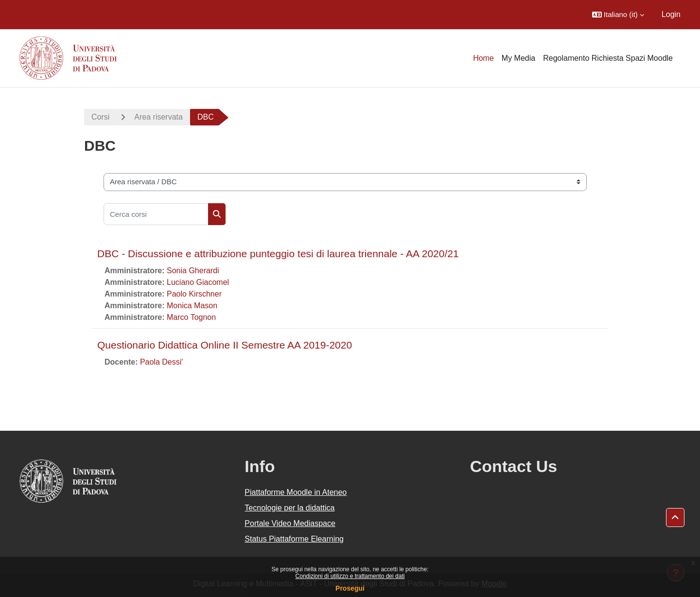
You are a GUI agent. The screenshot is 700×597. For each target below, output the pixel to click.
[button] (618, 15)
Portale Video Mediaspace (290, 523)
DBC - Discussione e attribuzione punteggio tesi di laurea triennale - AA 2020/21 (278, 254)
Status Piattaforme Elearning (294, 539)
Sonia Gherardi (193, 271)
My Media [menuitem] (518, 58)
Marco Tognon (191, 317)
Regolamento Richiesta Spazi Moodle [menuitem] (608, 58)
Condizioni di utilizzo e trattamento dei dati (350, 576)
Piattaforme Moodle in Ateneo (296, 492)
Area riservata (158, 117)
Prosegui (350, 588)
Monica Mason (192, 306)
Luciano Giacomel (198, 282)
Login (671, 14)
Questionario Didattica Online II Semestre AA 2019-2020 (225, 345)
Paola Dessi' (161, 362)
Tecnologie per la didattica (289, 508)
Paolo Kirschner (194, 294)
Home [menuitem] (483, 58)
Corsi (100, 117)
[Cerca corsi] (156, 214)
